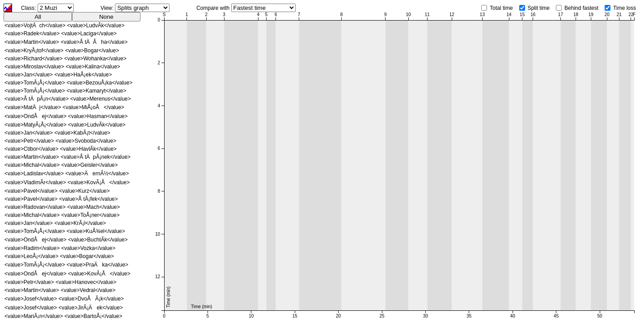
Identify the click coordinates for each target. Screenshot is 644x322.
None (106, 17)
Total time (501, 8)
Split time (539, 8)
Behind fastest (581, 8)
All (38, 17)
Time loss (625, 8)
